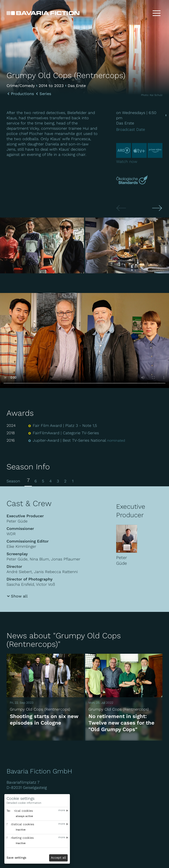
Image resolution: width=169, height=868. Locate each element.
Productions (22, 94)
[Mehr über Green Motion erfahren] (133, 180)
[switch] (20, 816)
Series (45, 94)
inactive (21, 830)
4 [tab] (50, 481)
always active (24, 816)
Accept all (58, 858)
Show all (19, 596)
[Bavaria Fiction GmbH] (43, 13)
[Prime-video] (155, 153)
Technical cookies (20, 811)
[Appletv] (139, 153)
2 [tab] (65, 481)
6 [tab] (36, 481)
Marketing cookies (20, 838)
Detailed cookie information (24, 803)
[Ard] (124, 153)
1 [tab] (73, 481)
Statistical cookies (20, 824)
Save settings (16, 858)
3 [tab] (58, 481)
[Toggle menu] (157, 13)
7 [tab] (28, 480)
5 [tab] (43, 481)
